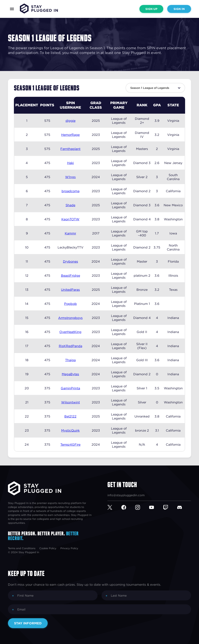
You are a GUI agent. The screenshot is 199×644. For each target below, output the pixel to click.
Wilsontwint (71, 402)
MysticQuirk (70, 430)
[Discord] (184, 507)
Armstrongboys (70, 318)
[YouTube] (156, 507)
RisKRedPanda (71, 346)
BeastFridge (71, 275)
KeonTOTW (70, 219)
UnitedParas (70, 290)
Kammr (70, 233)
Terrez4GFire (70, 444)
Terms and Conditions (22, 548)
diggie (71, 121)
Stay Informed (28, 623)
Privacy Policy (69, 548)
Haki (71, 163)
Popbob (71, 304)
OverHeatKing (70, 332)
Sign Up (151, 9)
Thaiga (70, 360)
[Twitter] (114, 507)
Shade (70, 205)
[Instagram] (142, 507)
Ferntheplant (70, 149)
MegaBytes (70, 374)
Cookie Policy (48, 548)
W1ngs (70, 177)
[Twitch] (170, 507)
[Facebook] (128, 507)
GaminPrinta (70, 388)
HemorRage (70, 135)
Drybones (71, 261)
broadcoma (71, 191)
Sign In (179, 9)
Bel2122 (70, 416)
